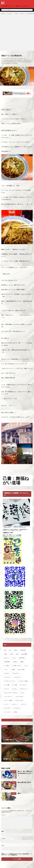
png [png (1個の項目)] (17, 654)
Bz (2, 60)
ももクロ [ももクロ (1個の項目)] (7, 673)
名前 (3, 831)
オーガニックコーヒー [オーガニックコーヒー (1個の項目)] (10, 681)
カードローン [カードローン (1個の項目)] (23, 685)
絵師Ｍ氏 (18, 6)
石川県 (16, 14)
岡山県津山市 (10, 60)
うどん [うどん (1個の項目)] (14, 658)
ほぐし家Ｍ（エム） (27, 6)
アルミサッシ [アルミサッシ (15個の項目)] (8, 677)
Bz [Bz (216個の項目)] (10, 650)
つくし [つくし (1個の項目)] (6, 669)
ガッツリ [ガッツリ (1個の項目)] (7, 689)
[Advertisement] (17, 32)
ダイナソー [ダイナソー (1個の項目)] (24, 704)
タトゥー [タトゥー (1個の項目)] (7, 704)
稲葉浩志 (16, 63)
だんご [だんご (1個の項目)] (26, 666)
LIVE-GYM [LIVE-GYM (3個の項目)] (23, 650)
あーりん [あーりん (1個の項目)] (7, 658)
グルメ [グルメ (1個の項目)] (23, 693)
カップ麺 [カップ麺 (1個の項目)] (7, 685)
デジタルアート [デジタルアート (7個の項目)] (17, 708)
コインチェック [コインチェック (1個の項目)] (8, 697)
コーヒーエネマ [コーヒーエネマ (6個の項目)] (19, 697)
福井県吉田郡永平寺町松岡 (15, 62)
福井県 (14, 782)
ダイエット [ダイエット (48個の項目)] (15, 704)
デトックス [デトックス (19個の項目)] (7, 712)
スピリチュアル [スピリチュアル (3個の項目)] (19, 700)
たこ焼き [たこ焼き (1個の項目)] (7, 666)
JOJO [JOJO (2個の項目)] (16, 650)
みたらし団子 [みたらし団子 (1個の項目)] (21, 669)
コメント (4, 815)
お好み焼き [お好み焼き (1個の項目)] (7, 662)
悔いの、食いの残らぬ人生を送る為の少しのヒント (25, 773)
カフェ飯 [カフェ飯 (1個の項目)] (15, 685)
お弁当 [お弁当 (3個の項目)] (15, 662)
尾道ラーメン (13, 405)
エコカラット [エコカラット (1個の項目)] (18, 677)
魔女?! (20, 793)
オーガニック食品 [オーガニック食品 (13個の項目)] (23, 681)
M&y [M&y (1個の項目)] (12, 654)
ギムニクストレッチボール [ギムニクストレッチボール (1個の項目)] (11, 693)
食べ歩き (10, 14)
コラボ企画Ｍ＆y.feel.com (8, 6)
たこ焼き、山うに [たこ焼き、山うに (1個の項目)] (17, 666)
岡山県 (5, 60)
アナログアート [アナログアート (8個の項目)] (16, 673)
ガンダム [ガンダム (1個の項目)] (15, 689)
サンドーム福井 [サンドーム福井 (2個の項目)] (8, 700)
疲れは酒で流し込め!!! (24, 782)
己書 (15, 60)
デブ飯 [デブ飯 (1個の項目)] (15, 712)
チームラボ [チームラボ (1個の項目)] (7, 708)
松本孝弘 (29, 60)
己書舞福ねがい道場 (21, 60)
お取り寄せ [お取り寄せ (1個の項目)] (22, 658)
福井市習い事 (5, 62)
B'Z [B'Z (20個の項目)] (5, 650)
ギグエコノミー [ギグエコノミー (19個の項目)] (24, 689)
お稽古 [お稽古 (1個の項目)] (22, 662)
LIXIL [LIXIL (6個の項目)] (6, 654)
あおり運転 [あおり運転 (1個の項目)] (24, 654)
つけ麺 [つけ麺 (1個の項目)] (13, 669)
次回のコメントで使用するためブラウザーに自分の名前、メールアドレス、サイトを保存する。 (17, 854)
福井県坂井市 (25, 62)
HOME (3, 14)
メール (3, 838)
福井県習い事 (10, 63)
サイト (3, 846)
